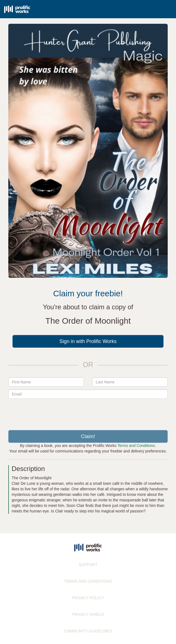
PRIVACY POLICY (88, 598)
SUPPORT (88, 565)
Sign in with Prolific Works (88, 341)
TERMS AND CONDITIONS (88, 581)
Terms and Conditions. (137, 446)
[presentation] (88, 412)
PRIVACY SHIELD (88, 614)
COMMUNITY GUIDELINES (88, 631)
